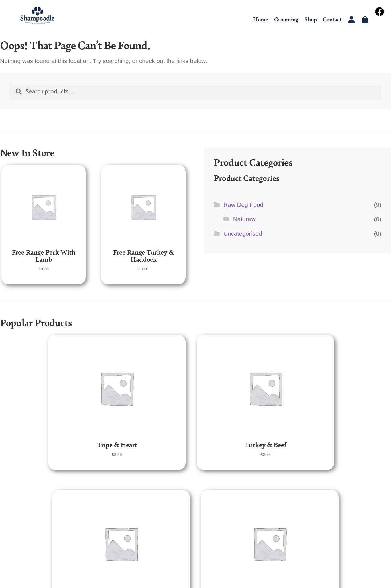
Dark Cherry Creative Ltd (212, 573)
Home (261, 19)
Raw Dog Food (243, 205)
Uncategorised (243, 234)
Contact (332, 19)
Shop (311, 19)
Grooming (286, 19)
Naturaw (244, 219)
